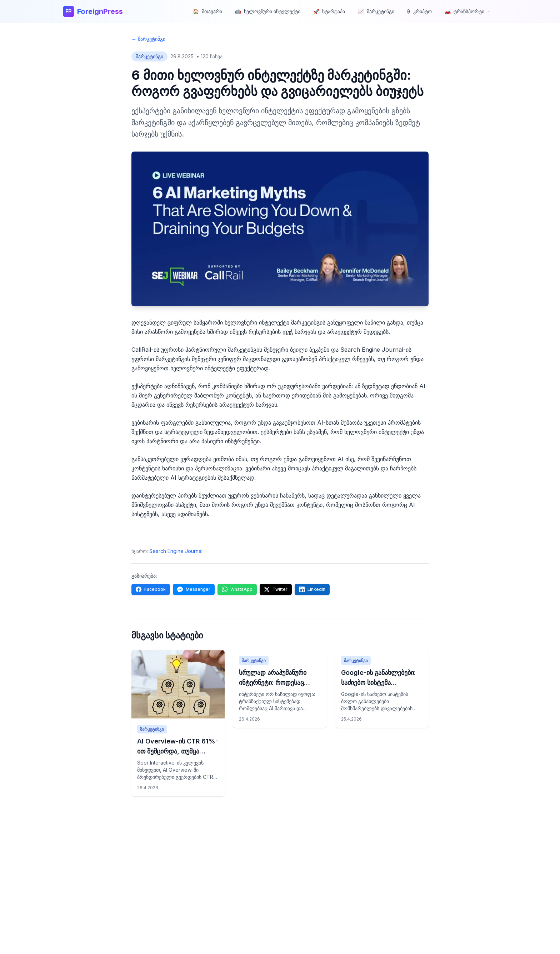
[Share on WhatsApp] (237, 589)
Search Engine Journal (176, 551)
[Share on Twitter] (276, 589)
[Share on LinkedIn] (312, 589)
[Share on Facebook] (151, 589)
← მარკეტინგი (148, 39)
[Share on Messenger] (194, 589)
